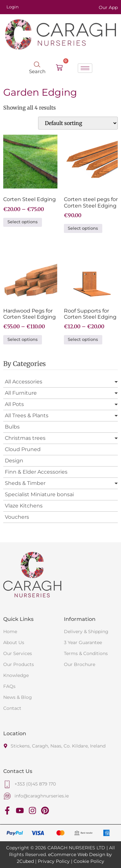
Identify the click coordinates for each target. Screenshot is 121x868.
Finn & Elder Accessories (36, 472)
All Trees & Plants (27, 415)
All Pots (14, 404)
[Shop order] (78, 123)
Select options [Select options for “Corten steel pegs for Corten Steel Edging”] (83, 228)
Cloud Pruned (23, 449)
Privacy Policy (54, 861)
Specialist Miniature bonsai (39, 494)
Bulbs (12, 427)
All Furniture (21, 393)
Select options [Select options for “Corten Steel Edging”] (23, 222)
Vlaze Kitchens (24, 506)
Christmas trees (25, 438)
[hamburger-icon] (85, 68)
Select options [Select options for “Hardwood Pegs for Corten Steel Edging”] (23, 339)
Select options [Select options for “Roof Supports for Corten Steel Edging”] (83, 339)
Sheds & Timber (25, 483)
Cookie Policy (89, 861)
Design (14, 461)
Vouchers (17, 517)
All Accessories (24, 382)
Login (13, 7)
